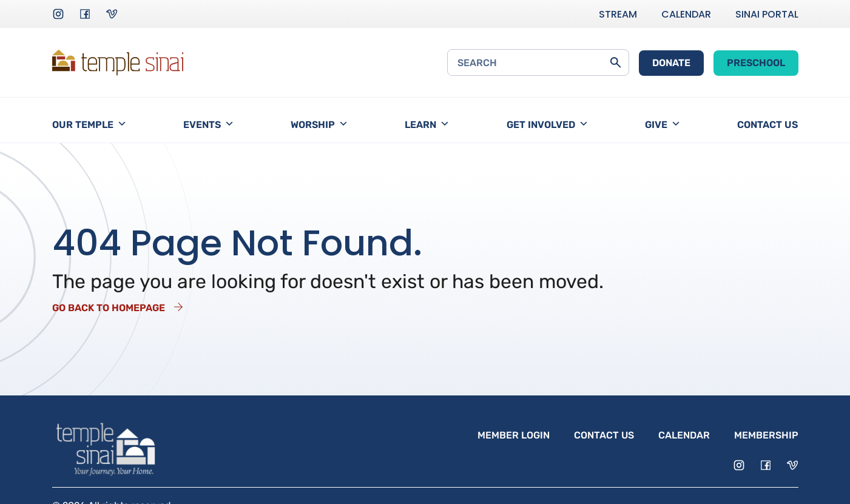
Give (663, 125)
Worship (319, 125)
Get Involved (548, 125)
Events (209, 125)
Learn (427, 125)
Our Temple (89, 125)
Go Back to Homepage (109, 308)
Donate (671, 63)
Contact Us (767, 125)
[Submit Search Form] (616, 62)
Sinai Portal (767, 14)
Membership (766, 435)
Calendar (686, 14)
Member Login (514, 435)
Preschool (756, 63)
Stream (618, 14)
